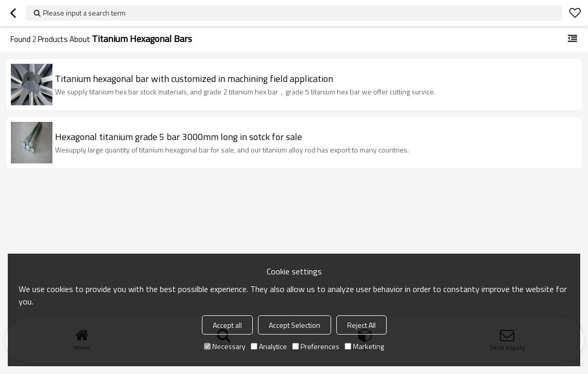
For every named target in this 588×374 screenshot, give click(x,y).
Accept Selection (295, 325)
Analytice (269, 346)
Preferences (316, 346)
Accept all (227, 325)
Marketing (364, 346)
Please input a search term (84, 13)
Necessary (225, 346)
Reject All (361, 325)
